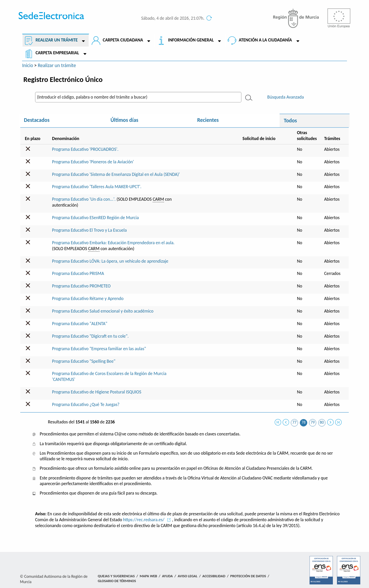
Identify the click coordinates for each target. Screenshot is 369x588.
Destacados (37, 120)
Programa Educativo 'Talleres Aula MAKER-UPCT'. (97, 187)
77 (294, 422)
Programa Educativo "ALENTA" (80, 324)
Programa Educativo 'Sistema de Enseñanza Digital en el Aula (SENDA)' (116, 174)
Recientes (208, 120)
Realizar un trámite (56, 40)
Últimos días (124, 120)
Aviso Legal (187, 576)
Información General (191, 40)
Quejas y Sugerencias (116, 576)
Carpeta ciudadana (123, 40)
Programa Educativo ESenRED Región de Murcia (95, 218)
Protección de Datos (248, 576)
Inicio (28, 65)
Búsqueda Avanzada (286, 97)
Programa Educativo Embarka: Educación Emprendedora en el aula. (113, 243)
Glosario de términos (117, 581)
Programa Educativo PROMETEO (81, 286)
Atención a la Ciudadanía (265, 40)
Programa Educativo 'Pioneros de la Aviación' (93, 162)
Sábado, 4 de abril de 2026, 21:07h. (173, 18)
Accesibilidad (214, 576)
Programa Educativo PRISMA (78, 273)
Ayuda (167, 576)
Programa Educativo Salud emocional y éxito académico (103, 311)
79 (313, 422)
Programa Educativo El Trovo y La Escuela (89, 230)
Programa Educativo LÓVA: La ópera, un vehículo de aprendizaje (110, 261)
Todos (290, 121)
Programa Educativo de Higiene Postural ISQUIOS (97, 392)
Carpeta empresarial (57, 53)
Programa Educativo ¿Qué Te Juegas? (86, 404)
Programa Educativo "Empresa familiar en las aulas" (99, 349)
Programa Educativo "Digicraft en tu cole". (90, 336)
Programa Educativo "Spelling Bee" (84, 361)
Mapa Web (148, 576)
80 (322, 422)
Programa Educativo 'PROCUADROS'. (85, 149)
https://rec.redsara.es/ (144, 520)
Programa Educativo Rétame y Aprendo (88, 298)
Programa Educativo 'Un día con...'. (84, 199)
